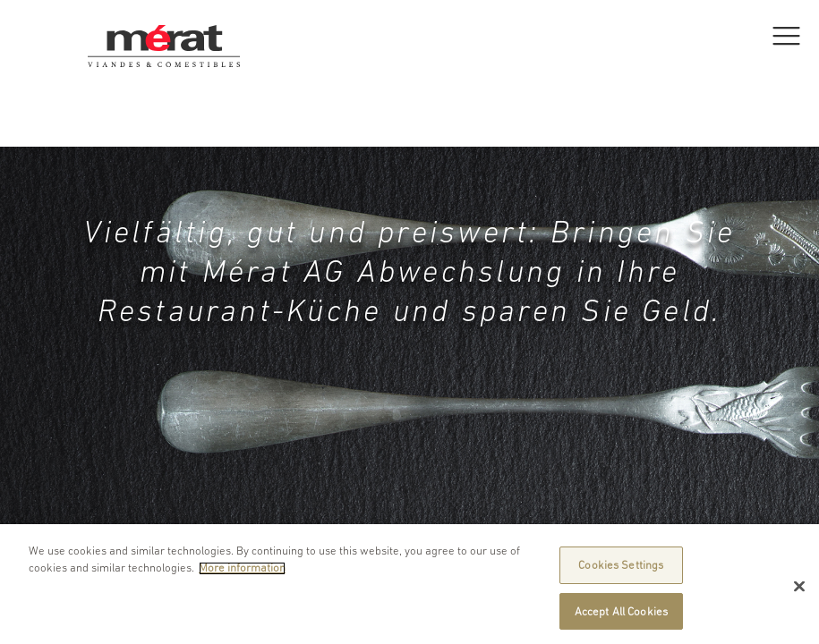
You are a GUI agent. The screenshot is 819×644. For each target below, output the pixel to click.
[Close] (799, 592)
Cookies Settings (621, 570)
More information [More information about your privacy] (242, 574)
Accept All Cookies (621, 617)
